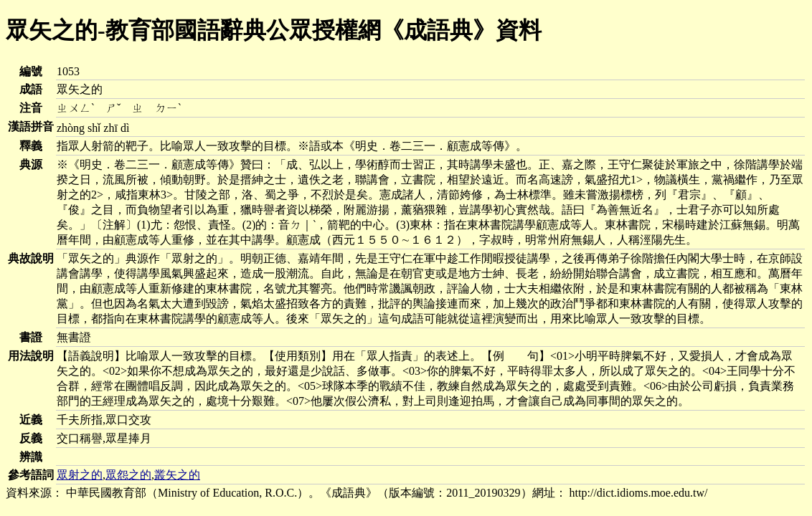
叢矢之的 (177, 475)
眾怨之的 (128, 475)
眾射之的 (80, 475)
